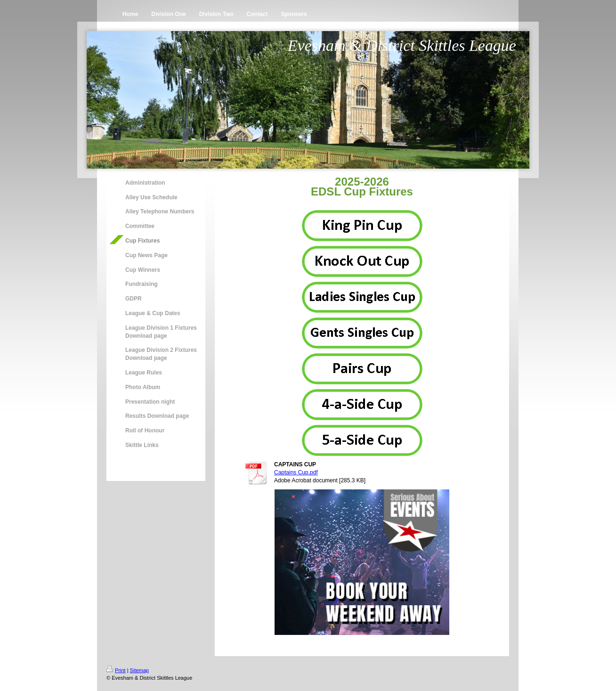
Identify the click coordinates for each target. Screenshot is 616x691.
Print (116, 670)
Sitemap (139, 670)
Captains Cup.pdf (296, 472)
